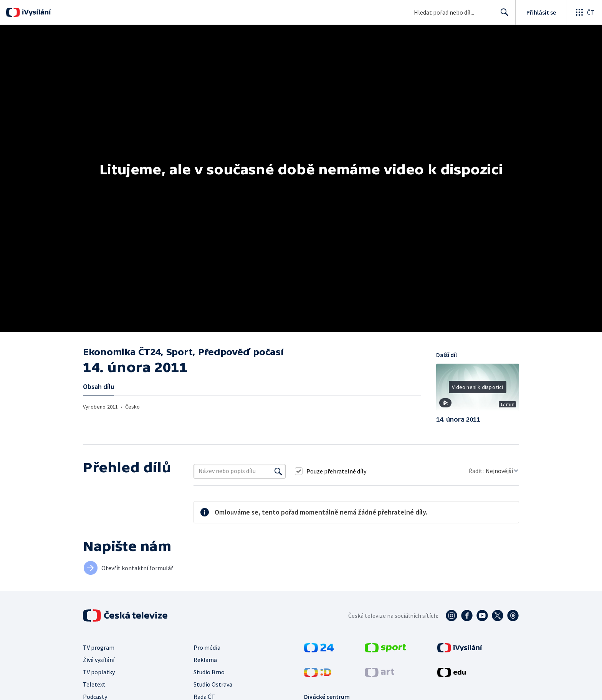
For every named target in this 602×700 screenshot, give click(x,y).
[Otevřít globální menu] (584, 12)
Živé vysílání (99, 660)
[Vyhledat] (278, 471)
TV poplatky (99, 672)
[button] (478, 390)
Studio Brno (209, 672)
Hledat (502, 15)
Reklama (205, 660)
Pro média (207, 647)
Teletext (94, 684)
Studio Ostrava (213, 684)
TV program (99, 647)
